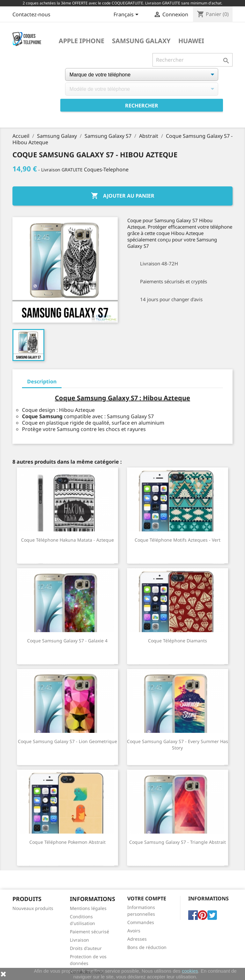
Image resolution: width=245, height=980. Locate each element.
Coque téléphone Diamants (178, 641)
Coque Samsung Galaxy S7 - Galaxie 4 (67, 641)
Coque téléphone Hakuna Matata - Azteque (67, 540)
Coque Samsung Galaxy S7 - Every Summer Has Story (178, 745)
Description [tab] (42, 381)
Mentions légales (88, 908)
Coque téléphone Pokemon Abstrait (67, 842)
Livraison (79, 940)
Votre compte (147, 898)
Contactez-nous (31, 14)
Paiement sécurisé (89, 932)
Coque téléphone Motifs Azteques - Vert (178, 540)
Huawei (191, 41)
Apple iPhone (82, 41)
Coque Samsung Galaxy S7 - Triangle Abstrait (178, 842)
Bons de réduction (147, 947)
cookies (190, 971)
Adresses (137, 939)
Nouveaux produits (33, 908)
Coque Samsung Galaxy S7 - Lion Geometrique (67, 741)
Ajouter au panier (123, 196)
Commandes (141, 922)
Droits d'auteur (86, 948)
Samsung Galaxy (141, 41)
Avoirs (134, 931)
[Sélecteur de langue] (127, 15)
